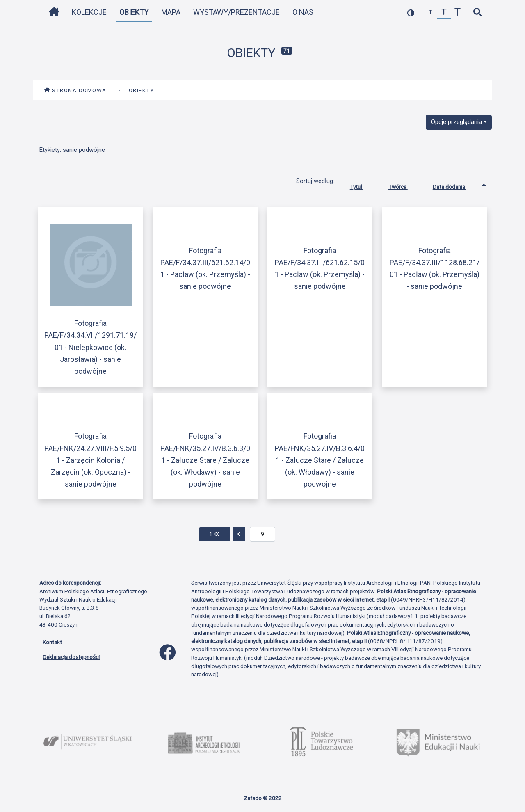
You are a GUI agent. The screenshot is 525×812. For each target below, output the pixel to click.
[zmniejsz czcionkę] (430, 13)
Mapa (171, 12)
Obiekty (134, 12)
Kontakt (52, 642)
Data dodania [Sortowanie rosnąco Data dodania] (456, 185)
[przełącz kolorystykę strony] (411, 13)
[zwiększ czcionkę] (458, 13)
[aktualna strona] (263, 534)
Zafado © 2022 (263, 798)
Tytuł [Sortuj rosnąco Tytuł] (363, 185)
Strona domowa (75, 90)
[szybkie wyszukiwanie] (477, 13)
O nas (303, 12)
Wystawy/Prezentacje (236, 12)
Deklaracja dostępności (71, 657)
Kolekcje (89, 12)
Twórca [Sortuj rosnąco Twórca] (404, 185)
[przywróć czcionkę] (444, 13)
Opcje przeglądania (457, 122)
